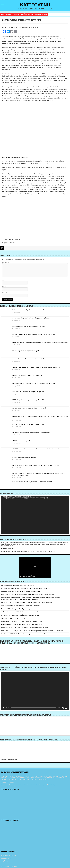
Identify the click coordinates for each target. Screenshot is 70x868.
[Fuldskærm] (66, 708)
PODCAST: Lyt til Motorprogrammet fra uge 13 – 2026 (28, 424)
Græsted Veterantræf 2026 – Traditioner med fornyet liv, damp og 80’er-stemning (36, 367)
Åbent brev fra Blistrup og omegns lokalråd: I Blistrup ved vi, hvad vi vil (42, 631)
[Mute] (63, 708)
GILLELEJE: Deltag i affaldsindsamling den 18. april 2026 (28, 392)
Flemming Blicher (6, 624)
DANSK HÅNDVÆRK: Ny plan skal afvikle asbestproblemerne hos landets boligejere (36, 465)
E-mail (4, 286)
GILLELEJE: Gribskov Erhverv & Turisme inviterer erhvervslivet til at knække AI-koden (36, 449)
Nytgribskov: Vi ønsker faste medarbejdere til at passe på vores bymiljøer (34, 384)
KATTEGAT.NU (35, 5)
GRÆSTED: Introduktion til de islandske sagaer (26, 591)
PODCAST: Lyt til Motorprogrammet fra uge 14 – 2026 (28, 400)
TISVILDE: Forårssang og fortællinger (23, 441)
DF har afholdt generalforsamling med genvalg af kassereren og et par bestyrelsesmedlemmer (40, 343)
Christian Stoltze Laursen (8, 612)
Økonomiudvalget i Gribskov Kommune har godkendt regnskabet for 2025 (34, 334)
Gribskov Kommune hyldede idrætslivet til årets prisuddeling (30, 359)
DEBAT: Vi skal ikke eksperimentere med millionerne (27, 375)
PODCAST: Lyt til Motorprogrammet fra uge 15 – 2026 (28, 351)
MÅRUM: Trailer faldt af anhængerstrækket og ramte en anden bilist (32, 482)
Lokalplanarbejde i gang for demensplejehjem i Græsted (29, 326)
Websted (5, 293)
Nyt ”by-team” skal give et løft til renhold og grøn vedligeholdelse (31, 318)
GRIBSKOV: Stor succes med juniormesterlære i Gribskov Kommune (32, 433)
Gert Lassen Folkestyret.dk (11, 631)
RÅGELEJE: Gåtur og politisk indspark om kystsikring (28, 624)
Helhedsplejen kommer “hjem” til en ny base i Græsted (28, 310)
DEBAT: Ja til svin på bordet (28, 577)
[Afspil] (4, 708)
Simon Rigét (5, 618)
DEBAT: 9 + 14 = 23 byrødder (18, 618)
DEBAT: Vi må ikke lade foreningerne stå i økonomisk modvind (30, 628)
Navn (4, 280)
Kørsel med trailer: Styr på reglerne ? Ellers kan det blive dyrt (30, 408)
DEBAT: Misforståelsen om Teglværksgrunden (30, 612)
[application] (35, 515)
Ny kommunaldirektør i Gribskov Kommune (25, 457)
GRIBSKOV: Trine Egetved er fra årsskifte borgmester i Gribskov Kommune (33, 595)
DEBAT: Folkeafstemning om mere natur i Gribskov (25, 606)
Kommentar (6, 262)
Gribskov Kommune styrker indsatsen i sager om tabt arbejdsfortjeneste (30, 588)
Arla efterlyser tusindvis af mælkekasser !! (23, 585)
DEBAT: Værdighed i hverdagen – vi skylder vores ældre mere (25, 609)
